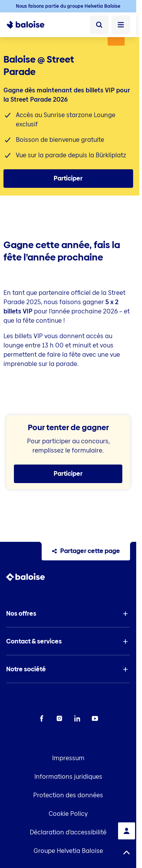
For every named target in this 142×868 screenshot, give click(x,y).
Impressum (68, 758)
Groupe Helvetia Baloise (68, 851)
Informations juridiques (68, 777)
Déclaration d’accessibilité (68, 832)
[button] (68, 614)
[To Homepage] (25, 25)
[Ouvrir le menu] (121, 25)
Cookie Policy (68, 814)
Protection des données (68, 795)
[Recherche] (99, 25)
